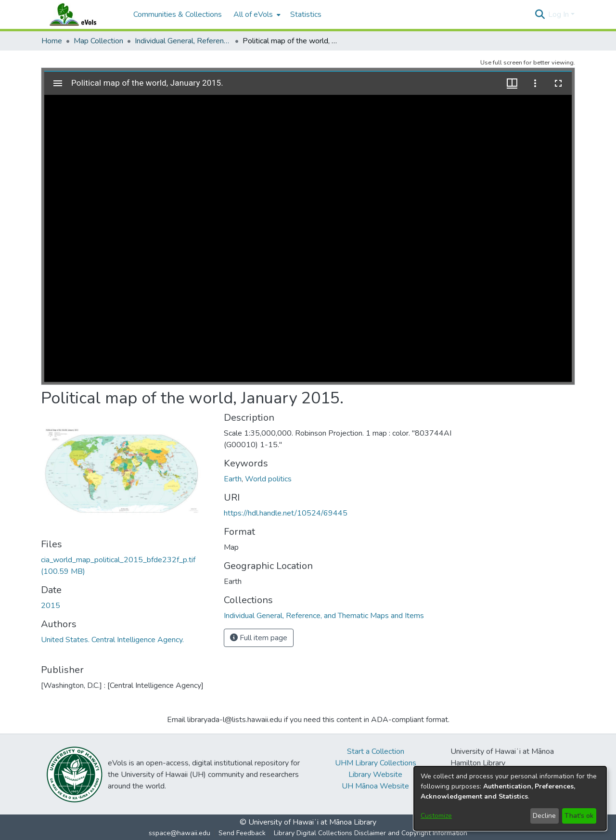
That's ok (579, 816)
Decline (544, 816)
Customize (436, 816)
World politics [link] (268, 479)
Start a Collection (376, 751)
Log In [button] (559, 14)
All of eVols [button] (253, 14)
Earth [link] (233, 479)
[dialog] (510, 798)
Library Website (375, 775)
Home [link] (52, 41)
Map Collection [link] (98, 41)
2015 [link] (51, 606)
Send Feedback (242, 833)
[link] (324, 616)
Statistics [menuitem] (306, 14)
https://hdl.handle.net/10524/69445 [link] (286, 513)
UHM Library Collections (376, 763)
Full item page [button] (259, 638)
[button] (540, 14)
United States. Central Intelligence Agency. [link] (112, 640)
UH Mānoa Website (375, 786)
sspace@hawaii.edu (180, 833)
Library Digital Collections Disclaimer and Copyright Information (371, 833)
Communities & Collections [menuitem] (178, 14)
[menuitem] (256, 14)
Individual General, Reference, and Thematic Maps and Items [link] (183, 41)
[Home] (82, 14)
